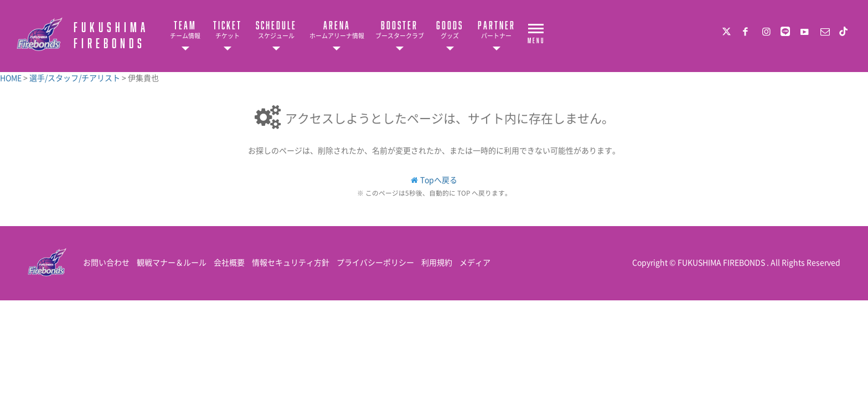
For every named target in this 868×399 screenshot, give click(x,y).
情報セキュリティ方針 (291, 262)
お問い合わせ (106, 262)
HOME (12, 78)
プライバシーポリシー (375, 262)
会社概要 (229, 262)
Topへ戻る (439, 180)
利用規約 (437, 262)
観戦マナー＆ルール (172, 262)
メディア (475, 262)
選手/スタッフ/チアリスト (76, 78)
